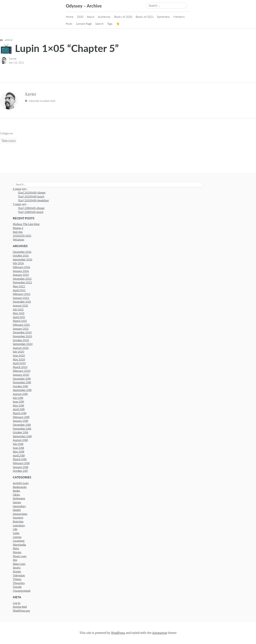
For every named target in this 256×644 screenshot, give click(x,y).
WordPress (118, 633)
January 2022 (21, 298)
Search (99, 24)
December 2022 (22, 279)
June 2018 (18, 448)
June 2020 (19, 356)
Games (17, 502)
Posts (69, 24)
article (6, 40)
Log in (17, 603)
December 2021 (22, 302)
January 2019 (21, 421)
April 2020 (19, 363)
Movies (17, 552)
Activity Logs (21, 483)
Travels (17, 587)
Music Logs (20, 556)
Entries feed (20, 607)
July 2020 (18, 352)
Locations (19, 541)
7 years (17, 204)
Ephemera (163, 17)
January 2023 (21, 275)
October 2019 (20, 386)
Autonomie (160, 633)
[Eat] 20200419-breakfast (33, 200)
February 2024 (22, 267)
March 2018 (20, 459)
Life (15, 529)
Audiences (104, 17)
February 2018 (21, 463)
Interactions (20, 514)
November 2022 (22, 283)
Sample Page (84, 24)
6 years (17, 189)
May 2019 (18, 406)
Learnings (19, 526)
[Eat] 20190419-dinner (31, 208)
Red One (18, 232)
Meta (16, 548)
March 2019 (20, 413)
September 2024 (23, 260)
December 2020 (22, 332)
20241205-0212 (22, 236)
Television (9, 141)
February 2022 (22, 294)
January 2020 (21, 375)
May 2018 (18, 452)
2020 (80, 17)
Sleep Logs (19, 564)
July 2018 (18, 444)
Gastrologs (19, 506)
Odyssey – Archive (84, 6)
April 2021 (19, 317)
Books (16, 491)
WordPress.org (21, 611)
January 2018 (21, 467)
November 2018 (22, 429)
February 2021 (21, 325)
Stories (17, 572)
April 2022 (19, 290)
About (90, 17)
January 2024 (21, 271)
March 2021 (20, 321)
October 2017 (20, 471)
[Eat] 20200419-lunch (31, 197)
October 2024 (21, 256)
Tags (110, 24)
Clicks (16, 495)
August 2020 (21, 348)
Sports (17, 568)
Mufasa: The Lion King (26, 224)
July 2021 (18, 310)
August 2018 (20, 440)
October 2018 (20, 432)
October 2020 (21, 340)
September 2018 (22, 436)
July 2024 (18, 263)
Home (70, 17)
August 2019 (20, 394)
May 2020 (19, 360)
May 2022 (19, 286)
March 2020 (20, 367)
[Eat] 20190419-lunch (31, 212)
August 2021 (20, 306)
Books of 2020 (123, 17)
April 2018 (19, 456)
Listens (17, 537)
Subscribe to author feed (40, 101)
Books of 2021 (145, 17)
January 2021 (21, 329)
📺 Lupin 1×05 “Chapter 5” (59, 48)
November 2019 (22, 382)
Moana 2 (18, 228)
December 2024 (22, 252)
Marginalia (19, 545)
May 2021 (19, 313)
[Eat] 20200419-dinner (32, 193)
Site (15, 560)
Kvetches (18, 522)
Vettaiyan (18, 240)
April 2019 (19, 409)
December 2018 (22, 425)
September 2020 (23, 344)
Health (17, 510)
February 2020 (22, 371)
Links (16, 533)
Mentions (179, 17)
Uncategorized (22, 591)
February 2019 (21, 417)
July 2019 (18, 398)
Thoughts (19, 583)
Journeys (18, 518)
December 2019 (22, 379)
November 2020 (22, 336)
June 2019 (18, 402)
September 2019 (22, 390)
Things (17, 579)
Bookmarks (20, 487)
